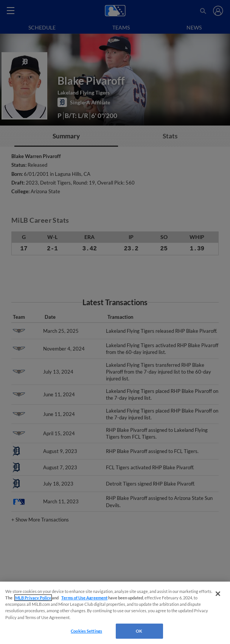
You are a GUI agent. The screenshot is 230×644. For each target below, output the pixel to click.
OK (139, 631)
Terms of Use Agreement (84, 598)
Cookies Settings (86, 631)
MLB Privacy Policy (33, 598)
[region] (115, 613)
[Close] (218, 594)
